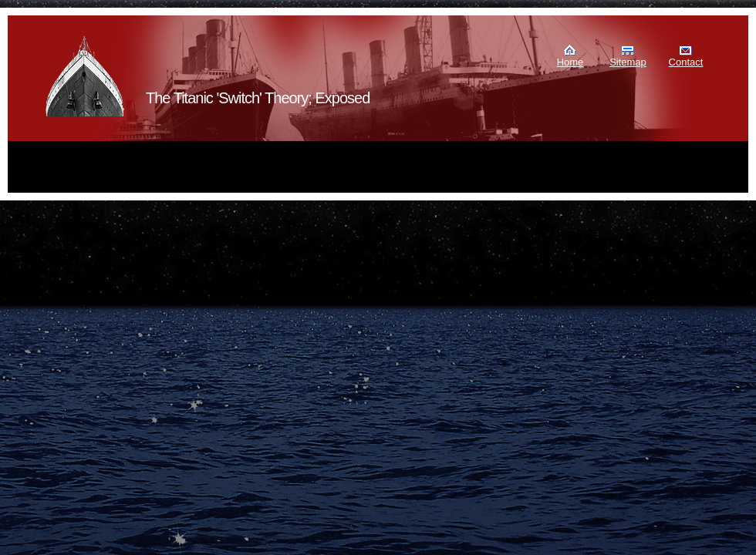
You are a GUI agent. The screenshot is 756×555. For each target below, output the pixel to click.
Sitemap (628, 62)
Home (570, 62)
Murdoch (86, 76)
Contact (686, 62)
